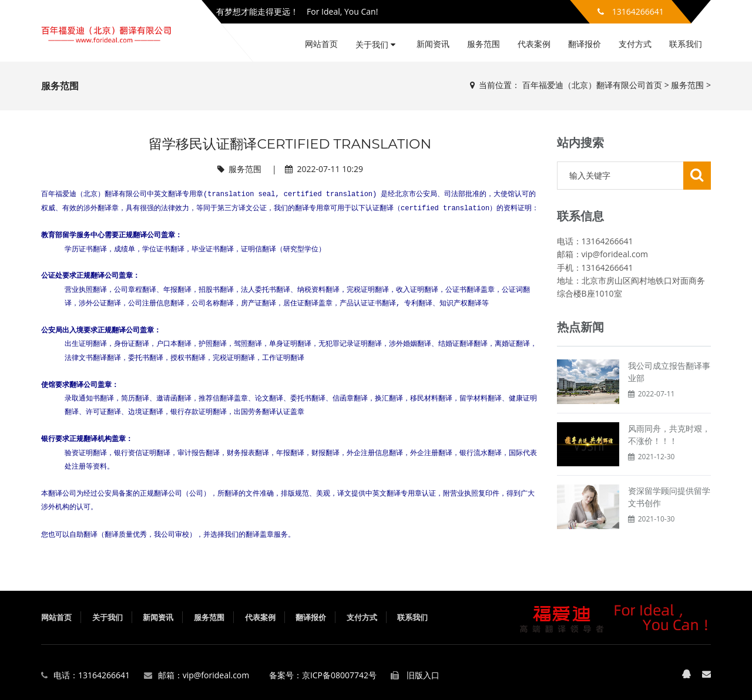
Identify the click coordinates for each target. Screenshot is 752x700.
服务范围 (484, 44)
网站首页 (321, 44)
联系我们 (686, 44)
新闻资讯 (433, 44)
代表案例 (534, 44)
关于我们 (375, 45)
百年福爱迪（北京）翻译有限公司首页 (592, 85)
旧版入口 (423, 675)
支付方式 (635, 44)
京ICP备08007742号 (339, 675)
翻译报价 (585, 44)
